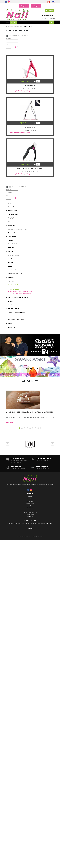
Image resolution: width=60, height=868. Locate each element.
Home (8, 26)
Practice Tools (12, 316)
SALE (10, 203)
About (30, 497)
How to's (30, 501)
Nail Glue (13, 287)
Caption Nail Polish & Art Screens (18, 229)
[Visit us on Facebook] (29, 490)
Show (8, 44)
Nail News (30, 499)
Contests (30, 508)
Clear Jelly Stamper (14, 255)
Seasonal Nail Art (13, 210)
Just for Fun (12, 327)
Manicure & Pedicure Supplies (16, 312)
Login (36, 6)
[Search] (51, 22)
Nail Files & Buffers (14, 270)
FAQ (30, 506)
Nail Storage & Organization (16, 320)
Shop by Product (13, 218)
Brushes (10, 301)
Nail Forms (11, 281)
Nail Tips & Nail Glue (17, 26)
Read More (10, 423)
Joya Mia (11, 259)
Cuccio (10, 266)
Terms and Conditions (30, 512)
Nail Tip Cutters (14, 289)
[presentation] (8, 444)
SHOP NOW (30, 347)
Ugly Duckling (12, 237)
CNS (9, 222)
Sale (30, 510)
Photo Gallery (30, 503)
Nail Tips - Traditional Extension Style (21, 291)
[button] (19, 428)
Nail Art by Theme (13, 214)
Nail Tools (11, 305)
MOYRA (10, 240)
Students (11, 323)
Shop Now (13, 22)
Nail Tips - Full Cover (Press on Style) (21, 294)
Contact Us (30, 517)
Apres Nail (11, 248)
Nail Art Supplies (13, 207)
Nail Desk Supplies (13, 309)
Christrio (11, 251)
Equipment (11, 277)
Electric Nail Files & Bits (15, 274)
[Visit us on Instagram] (31, 490)
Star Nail (11, 263)
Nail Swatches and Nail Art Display (18, 297)
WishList (29, 81)
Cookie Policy (30, 514)
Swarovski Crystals (14, 233)
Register (24, 6)
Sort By (8, 38)
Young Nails (12, 225)
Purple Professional (14, 244)
